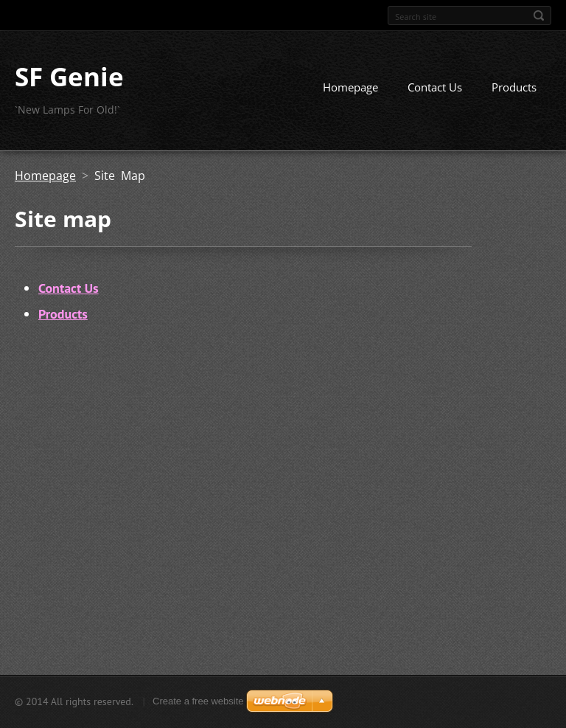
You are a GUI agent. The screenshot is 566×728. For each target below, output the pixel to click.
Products (514, 87)
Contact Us (435, 87)
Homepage (350, 87)
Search (539, 15)
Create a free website (198, 701)
